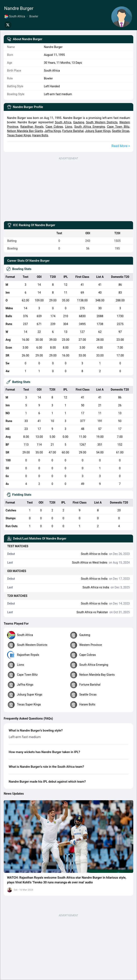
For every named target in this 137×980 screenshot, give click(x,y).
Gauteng (79, 122)
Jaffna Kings (53, 131)
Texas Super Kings (19, 135)
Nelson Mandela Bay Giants (25, 131)
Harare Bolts (40, 135)
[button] (68, 837)
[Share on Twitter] (8, 25)
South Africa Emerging (90, 127)
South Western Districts (102, 122)
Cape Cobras (54, 127)
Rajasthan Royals (32, 127)
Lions (69, 127)
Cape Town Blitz (118, 127)
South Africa (63, 122)
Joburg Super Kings (98, 131)
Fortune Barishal (73, 131)
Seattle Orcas (121, 131)
